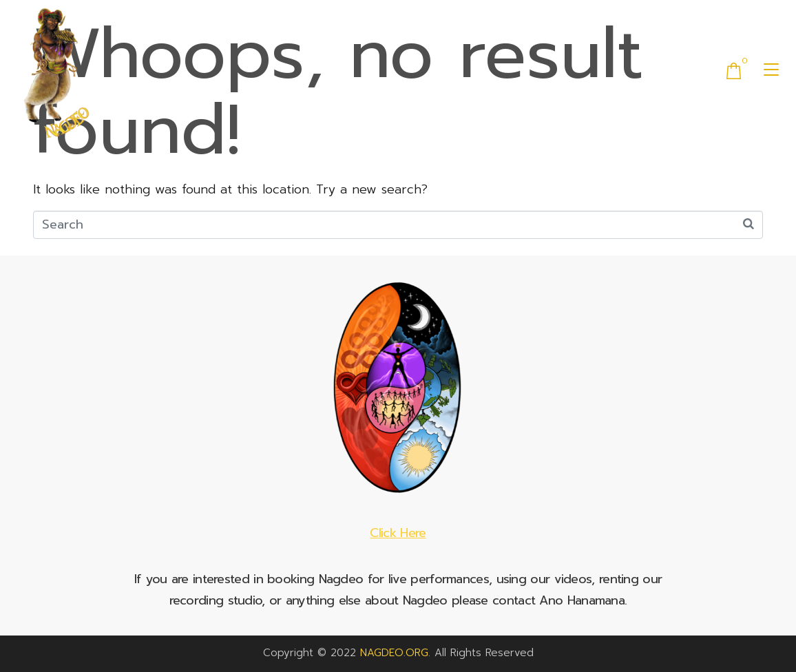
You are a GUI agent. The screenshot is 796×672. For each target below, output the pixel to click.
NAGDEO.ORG (394, 653)
